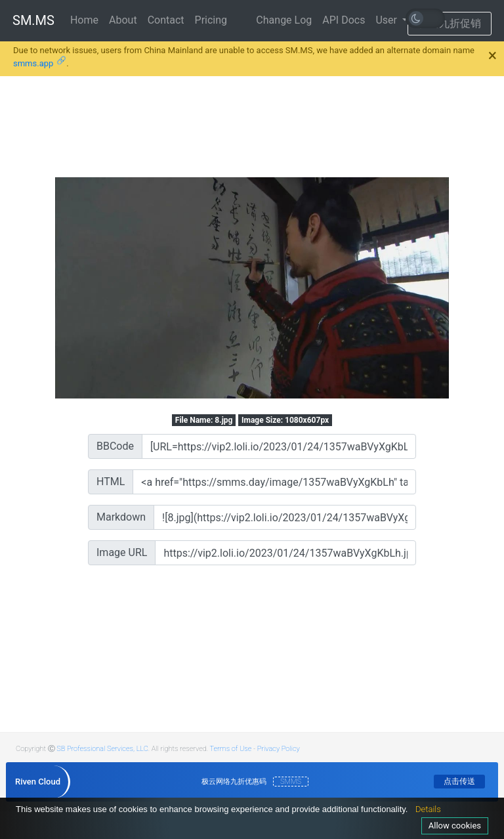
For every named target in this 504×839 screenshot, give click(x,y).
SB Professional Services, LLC (102, 749)
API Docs (344, 20)
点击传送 (459, 781)
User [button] (388, 20)
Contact (166, 20)
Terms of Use (231, 749)
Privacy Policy (279, 749)
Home (84, 20)
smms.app (33, 63)
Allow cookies (455, 826)
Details (428, 809)
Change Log (284, 20)
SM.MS (33, 20)
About (123, 20)
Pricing (211, 20)
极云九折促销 (450, 23)
